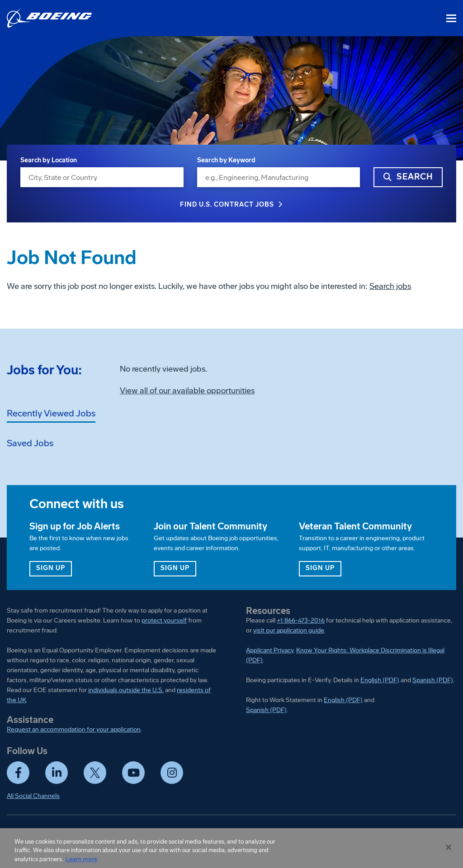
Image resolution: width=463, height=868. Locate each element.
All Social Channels (33, 796)
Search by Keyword (226, 160)
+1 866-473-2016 (301, 620)
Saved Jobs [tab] (30, 443)
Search (415, 177)
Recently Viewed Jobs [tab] (51, 413)
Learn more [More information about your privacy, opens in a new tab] (81, 862)
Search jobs (390, 286)
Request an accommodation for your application (74, 729)
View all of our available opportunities (187, 391)
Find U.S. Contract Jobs (227, 205)
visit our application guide (289, 630)
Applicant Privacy (270, 650)
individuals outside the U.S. (126, 690)
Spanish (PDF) (433, 680)
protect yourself (164, 620)
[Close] (449, 850)
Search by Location (49, 160)
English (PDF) (380, 680)
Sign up (54, 568)
